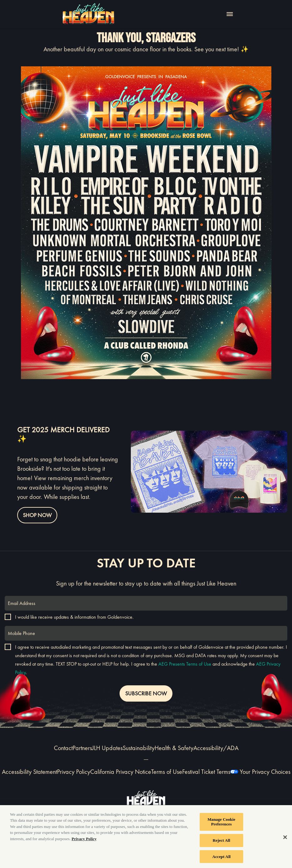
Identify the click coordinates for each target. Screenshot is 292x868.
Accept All (221, 858)
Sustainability (139, 748)
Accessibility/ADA (216, 748)
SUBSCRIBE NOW (146, 693)
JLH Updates (107, 748)
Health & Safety (174, 748)
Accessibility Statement (29, 772)
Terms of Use (167, 772)
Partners (82, 748)
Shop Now (37, 515)
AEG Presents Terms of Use (185, 664)
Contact (63, 748)
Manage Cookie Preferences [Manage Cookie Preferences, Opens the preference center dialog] (221, 823)
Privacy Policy (74, 772)
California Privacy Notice (121, 772)
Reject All (222, 842)
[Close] (285, 839)
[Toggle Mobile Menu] (230, 14)
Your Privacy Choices (265, 772)
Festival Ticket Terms (206, 772)
